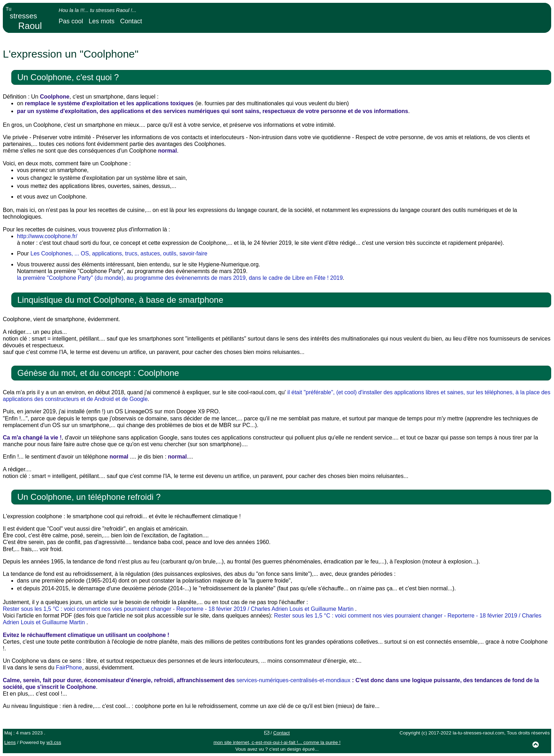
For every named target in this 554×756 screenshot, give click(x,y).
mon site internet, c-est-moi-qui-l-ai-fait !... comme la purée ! (277, 742)
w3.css (54, 742)
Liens (10, 742)
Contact (131, 21)
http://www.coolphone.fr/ (47, 236)
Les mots (102, 21)
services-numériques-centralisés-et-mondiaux (293, 680)
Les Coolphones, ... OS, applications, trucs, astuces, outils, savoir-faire (119, 253)
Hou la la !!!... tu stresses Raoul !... (98, 10)
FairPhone (69, 668)
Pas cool (71, 21)
